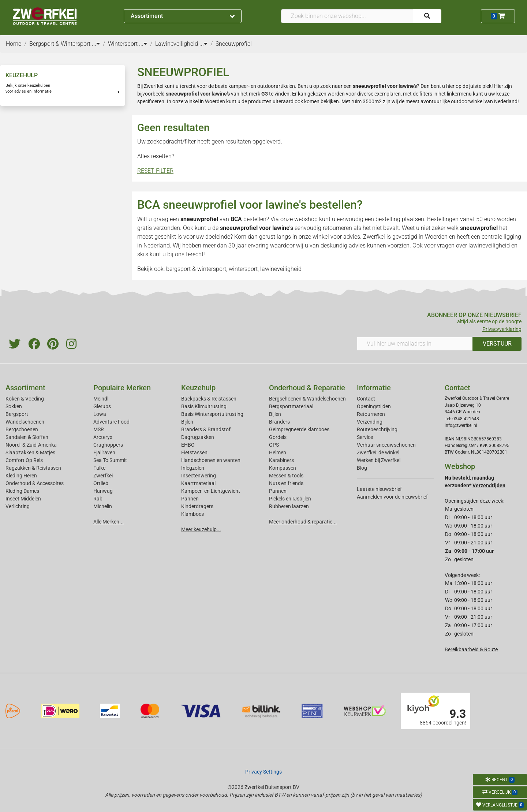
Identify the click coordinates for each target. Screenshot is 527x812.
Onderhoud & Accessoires (35, 483)
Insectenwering (199, 476)
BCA (236, 219)
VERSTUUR (497, 344)
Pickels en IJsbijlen (290, 499)
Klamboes (193, 514)
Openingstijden (374, 406)
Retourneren (371, 414)
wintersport (243, 269)
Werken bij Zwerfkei (379, 460)
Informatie (374, 388)
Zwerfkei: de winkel (378, 452)
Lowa (100, 414)
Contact (366, 399)
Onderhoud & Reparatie (307, 388)
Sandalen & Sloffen (27, 437)
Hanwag (103, 491)
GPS (274, 445)
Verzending (370, 422)
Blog (362, 468)
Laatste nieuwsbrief (379, 489)
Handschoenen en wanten (211, 460)
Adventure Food (111, 422)
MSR (99, 429)
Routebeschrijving (377, 429)
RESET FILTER (155, 171)
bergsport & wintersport (196, 269)
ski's (143, 254)
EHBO (188, 445)
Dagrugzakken (198, 437)
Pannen (278, 491)
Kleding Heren (21, 476)
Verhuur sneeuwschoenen (386, 445)
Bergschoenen (22, 429)
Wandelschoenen (25, 422)
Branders (279, 422)
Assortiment (183, 16)
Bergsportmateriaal (291, 406)
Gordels (278, 437)
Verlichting (18, 506)
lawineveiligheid (489, 245)
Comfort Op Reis (24, 460)
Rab (98, 499)
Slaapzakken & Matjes (30, 452)
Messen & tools (286, 476)
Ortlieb (101, 483)
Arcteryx (103, 437)
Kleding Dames (22, 491)
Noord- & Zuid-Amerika (31, 445)
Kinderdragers (197, 506)
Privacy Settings (263, 772)
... (96, 44)
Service (365, 437)
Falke (99, 468)
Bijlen (187, 422)
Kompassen (283, 468)
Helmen (278, 452)
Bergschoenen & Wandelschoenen (307, 399)
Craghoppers (108, 445)
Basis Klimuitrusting (204, 406)
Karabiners (281, 460)
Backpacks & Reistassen (209, 399)
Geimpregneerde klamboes (299, 429)
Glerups (102, 406)
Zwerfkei (103, 476)
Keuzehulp (198, 388)
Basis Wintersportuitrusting (212, 414)
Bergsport (17, 414)
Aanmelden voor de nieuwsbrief (392, 497)
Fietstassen (194, 452)
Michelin (103, 506)
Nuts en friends (286, 483)
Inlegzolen (193, 468)
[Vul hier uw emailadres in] (415, 344)
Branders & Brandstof (206, 429)
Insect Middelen (23, 499)
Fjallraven (104, 452)
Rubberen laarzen (289, 506)
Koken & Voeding (25, 399)
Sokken (14, 406)
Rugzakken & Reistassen (33, 468)
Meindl (101, 399)
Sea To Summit (110, 460)
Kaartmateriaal (198, 483)
